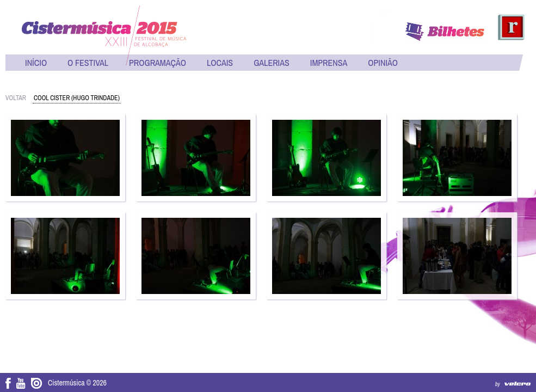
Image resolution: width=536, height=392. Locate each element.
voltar (16, 98)
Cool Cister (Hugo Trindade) (77, 98)
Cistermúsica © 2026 (77, 383)
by (498, 384)
